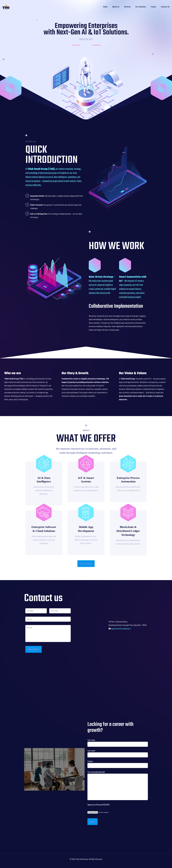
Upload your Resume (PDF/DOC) (98, 805)
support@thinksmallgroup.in (121, 628)
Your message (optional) (118, 785)
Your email (118, 753)
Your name (118, 743)
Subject (118, 764)
